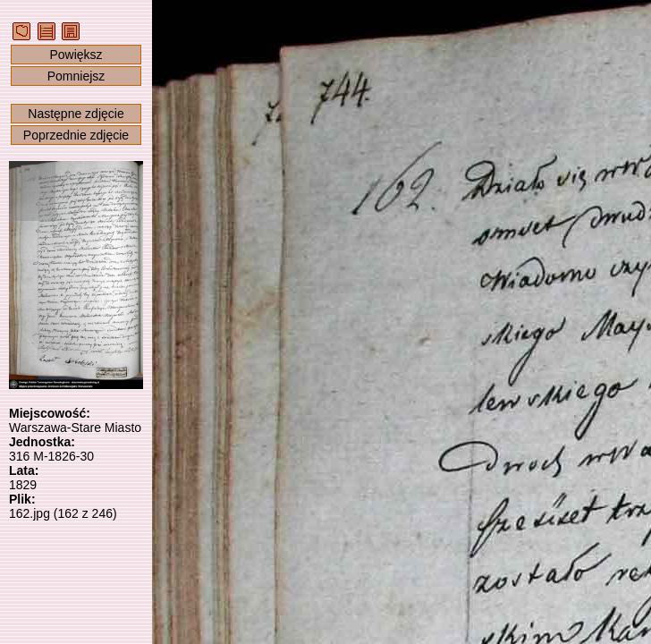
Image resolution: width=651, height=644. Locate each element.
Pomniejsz (76, 76)
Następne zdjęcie (76, 114)
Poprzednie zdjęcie (76, 135)
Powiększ (76, 55)
